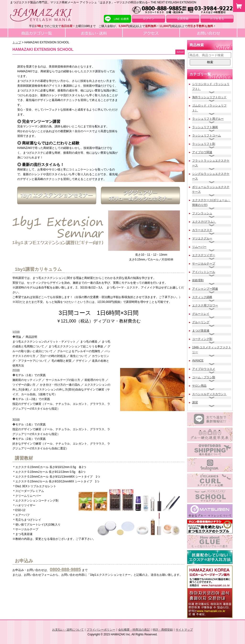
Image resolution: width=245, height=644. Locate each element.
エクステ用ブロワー (205, 305)
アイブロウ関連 (202, 152)
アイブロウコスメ (204, 369)
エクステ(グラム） (204, 222)
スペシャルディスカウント (209, 394)
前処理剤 (198, 280)
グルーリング (201, 322)
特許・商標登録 (163, 630)
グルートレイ (201, 314)
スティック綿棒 (202, 297)
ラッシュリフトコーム (206, 136)
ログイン (149, 19)
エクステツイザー (204, 255)
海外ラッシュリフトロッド (209, 97)
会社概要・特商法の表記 (134, 630)
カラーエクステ (202, 230)
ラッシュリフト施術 (205, 127)
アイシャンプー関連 (205, 289)
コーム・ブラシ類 (204, 377)
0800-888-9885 (65, 569)
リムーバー (199, 247)
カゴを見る (217, 19)
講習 (195, 402)
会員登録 (183, 19)
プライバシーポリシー (101, 630)
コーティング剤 (202, 339)
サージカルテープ (204, 264)
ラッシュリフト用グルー (208, 119)
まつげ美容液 (201, 331)
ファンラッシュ (202, 213)
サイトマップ (184, 630)
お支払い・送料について (68, 630)
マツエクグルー (202, 238)
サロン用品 (199, 386)
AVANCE (198, 361)
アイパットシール (204, 272)
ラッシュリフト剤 (204, 144)
